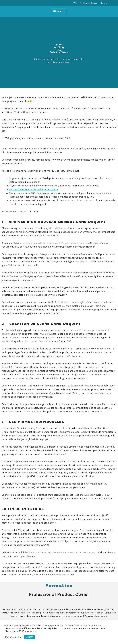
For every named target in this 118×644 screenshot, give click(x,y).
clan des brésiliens (34, 341)
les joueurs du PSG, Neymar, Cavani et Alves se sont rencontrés (60, 552)
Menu (61, 11)
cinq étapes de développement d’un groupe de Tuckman (57, 243)
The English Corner (89, 3)
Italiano (104, 3)
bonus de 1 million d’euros (77, 200)
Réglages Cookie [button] (13, 637)
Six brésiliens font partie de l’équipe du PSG (33, 189)
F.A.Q (75, 3)
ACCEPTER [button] (29, 637)
